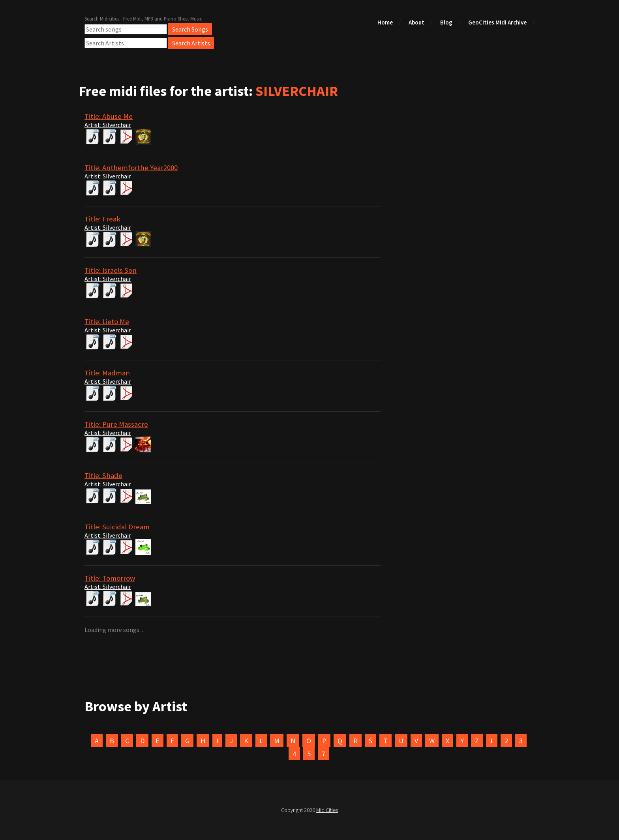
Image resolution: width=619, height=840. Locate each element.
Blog (446, 22)
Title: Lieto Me (107, 322)
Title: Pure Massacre (116, 424)
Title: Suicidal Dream (117, 527)
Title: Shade (103, 475)
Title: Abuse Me (109, 116)
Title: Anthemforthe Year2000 (131, 168)
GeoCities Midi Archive (497, 22)
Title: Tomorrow (110, 578)
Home (385, 22)
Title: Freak (102, 219)
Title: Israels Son (111, 270)
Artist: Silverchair (108, 125)
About (416, 22)
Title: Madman (107, 373)
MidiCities (327, 810)
